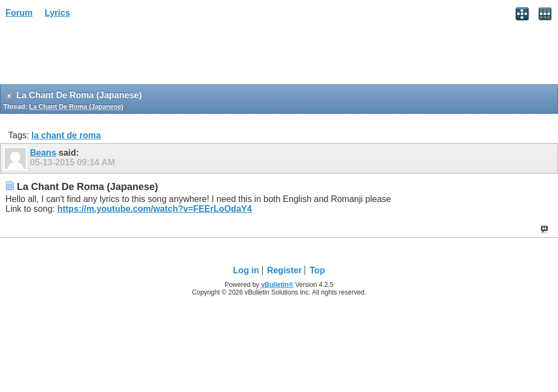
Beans (43, 153)
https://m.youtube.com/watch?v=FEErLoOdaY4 (154, 209)
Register (284, 270)
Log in (246, 270)
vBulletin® (277, 285)
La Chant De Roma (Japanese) (76, 107)
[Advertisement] (87, 55)
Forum (19, 13)
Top (317, 270)
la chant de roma (66, 135)
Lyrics (57, 13)
